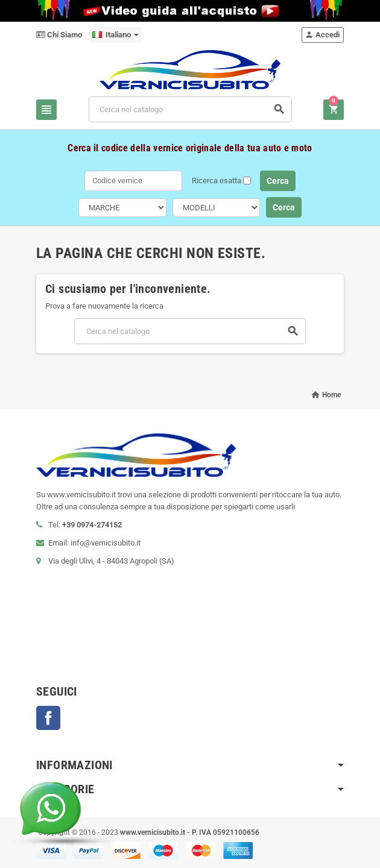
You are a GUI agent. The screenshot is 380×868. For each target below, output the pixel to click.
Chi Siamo (59, 35)
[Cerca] (191, 109)
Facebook (48, 718)
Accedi (322, 35)
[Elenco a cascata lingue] (116, 35)
